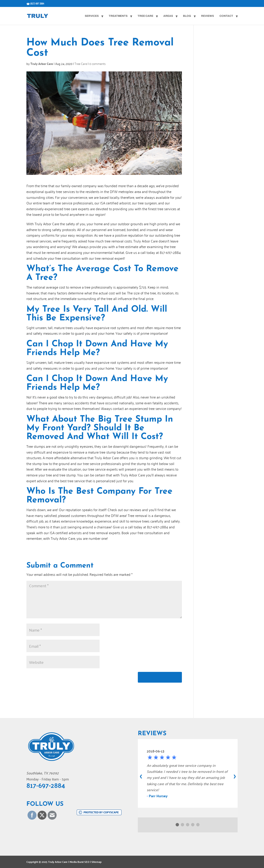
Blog (187, 16)
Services (92, 16)
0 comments (97, 63)
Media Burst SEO (80, 862)
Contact (226, 16)
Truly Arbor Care (42, 64)
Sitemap (97, 862)
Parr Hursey (158, 796)
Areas (168, 16)
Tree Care (145, 16)
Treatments (118, 16)
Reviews (208, 16)
